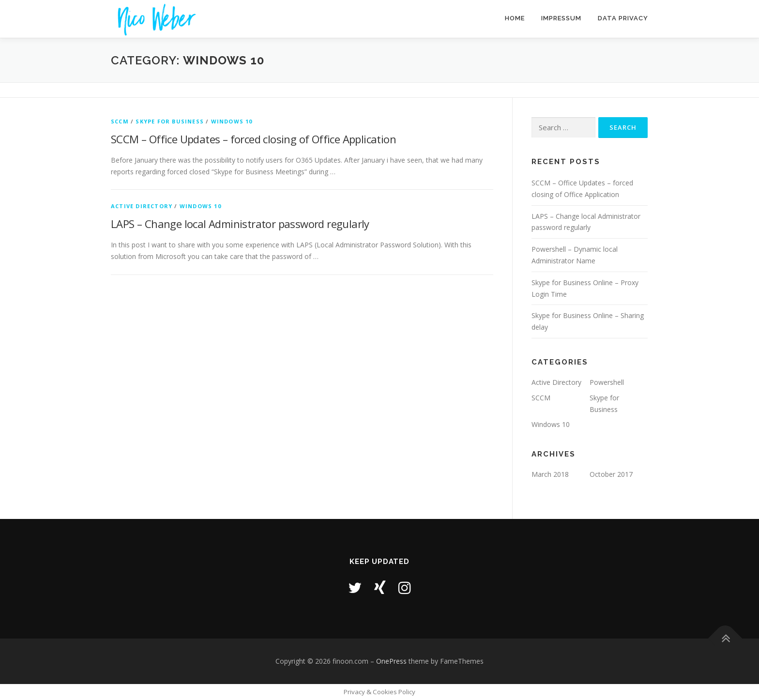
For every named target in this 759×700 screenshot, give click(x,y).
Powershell (607, 382)
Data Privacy (623, 18)
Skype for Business (170, 121)
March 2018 (550, 474)
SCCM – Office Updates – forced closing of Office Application (253, 139)
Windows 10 (232, 121)
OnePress (391, 661)
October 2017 (611, 474)
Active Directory (142, 206)
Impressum (561, 18)
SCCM (120, 121)
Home (515, 18)
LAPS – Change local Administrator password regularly (240, 224)
